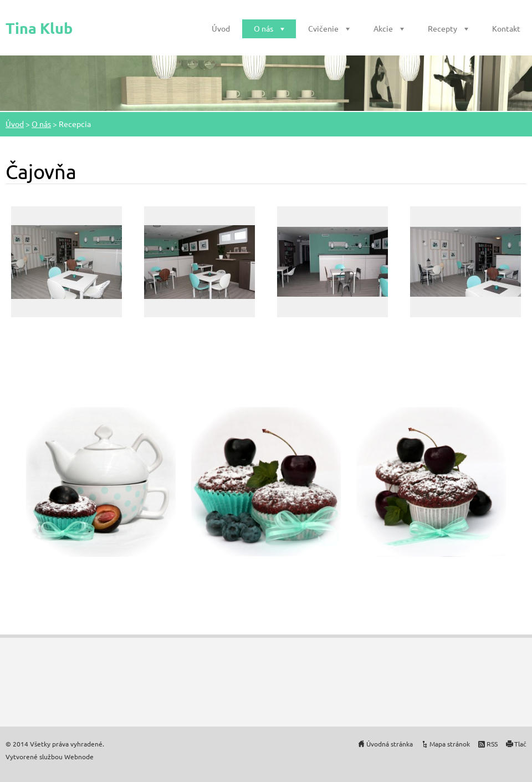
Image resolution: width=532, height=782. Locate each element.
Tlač (520, 744)
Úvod (221, 28)
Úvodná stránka (390, 744)
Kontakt (506, 28)
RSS (492, 744)
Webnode (79, 756)
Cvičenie (323, 28)
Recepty (443, 28)
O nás (264, 28)
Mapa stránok (450, 744)
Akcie (383, 28)
